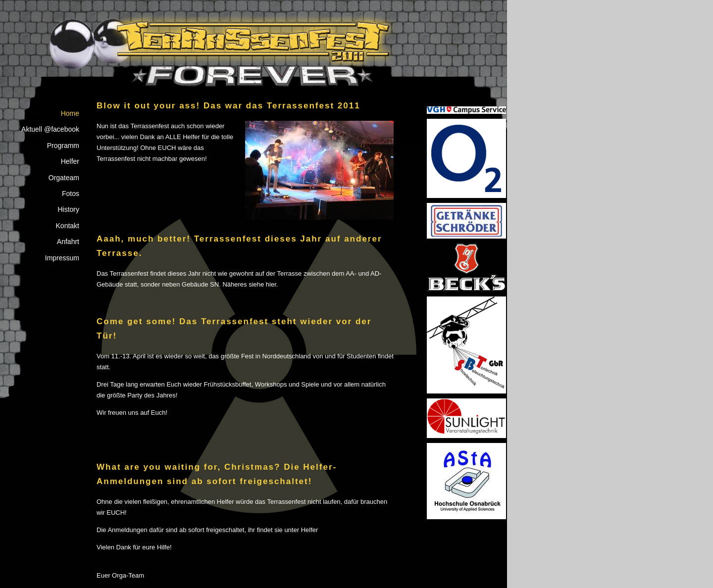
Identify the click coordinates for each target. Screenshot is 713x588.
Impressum (62, 258)
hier (271, 284)
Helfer (70, 161)
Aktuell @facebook (50, 129)
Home (70, 113)
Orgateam (64, 178)
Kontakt (68, 226)
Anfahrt (68, 242)
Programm (63, 146)
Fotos (71, 194)
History (68, 209)
